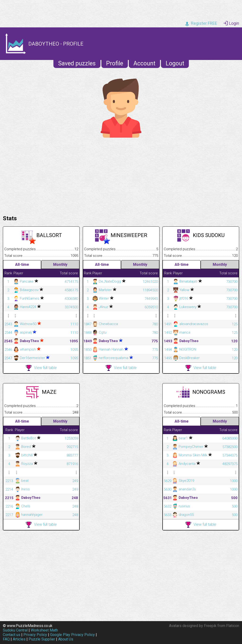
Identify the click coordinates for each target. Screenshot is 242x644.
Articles (19, 639)
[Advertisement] (121, 175)
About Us (66, 639)
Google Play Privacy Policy (72, 635)
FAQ (6, 639)
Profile (115, 63)
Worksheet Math (44, 630)
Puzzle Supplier (42, 639)
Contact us (12, 635)
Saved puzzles (77, 63)
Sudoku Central (15, 630)
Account (144, 63)
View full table (41, 368)
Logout (175, 63)
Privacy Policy (35, 635)
